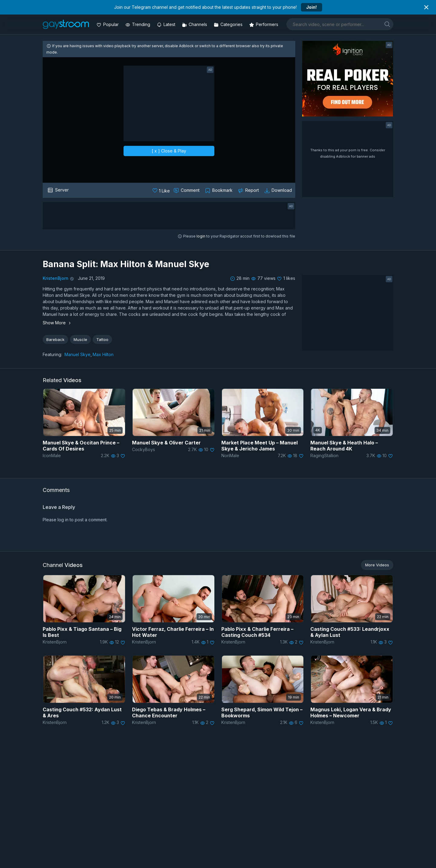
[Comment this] (187, 190)
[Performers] (264, 24)
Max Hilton (103, 354)
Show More (58, 323)
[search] (387, 24)
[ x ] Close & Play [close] (169, 151)
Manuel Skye (78, 354)
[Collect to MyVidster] (219, 190)
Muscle (80, 339)
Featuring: (52, 354)
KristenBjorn (56, 278)
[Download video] (279, 190)
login (201, 236)
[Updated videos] (167, 24)
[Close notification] (426, 7)
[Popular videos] (108, 24)
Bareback (55, 339)
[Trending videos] (138, 24)
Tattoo (102, 339)
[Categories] (229, 24)
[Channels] (195, 24)
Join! (311, 7)
